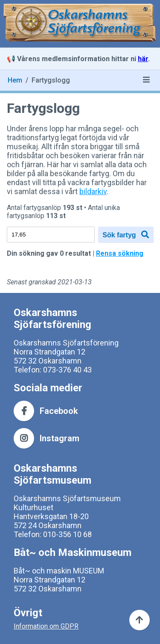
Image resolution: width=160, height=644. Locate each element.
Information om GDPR (46, 626)
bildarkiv (93, 191)
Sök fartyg (126, 235)
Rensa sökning (120, 253)
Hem (15, 80)
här (143, 59)
